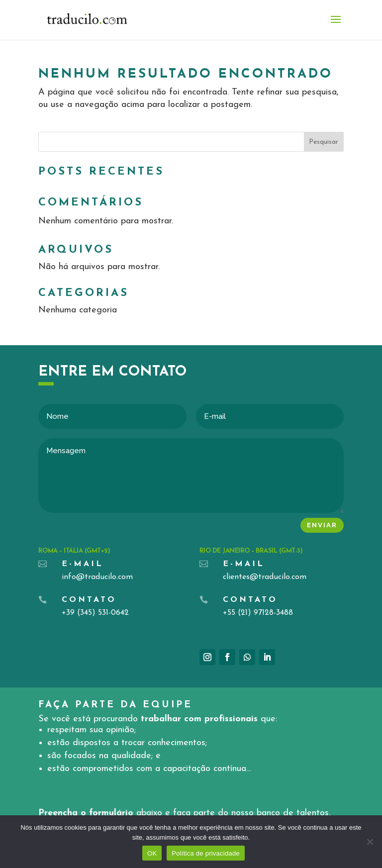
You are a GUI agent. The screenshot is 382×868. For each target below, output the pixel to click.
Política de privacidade (206, 853)
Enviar (322, 525)
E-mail (83, 564)
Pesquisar (324, 142)
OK (152, 853)
